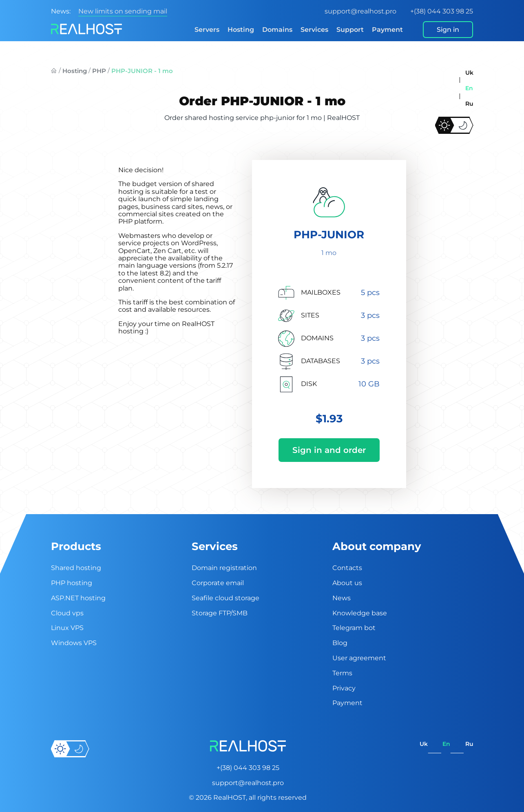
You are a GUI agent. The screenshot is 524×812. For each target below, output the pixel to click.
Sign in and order (329, 450)
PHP (99, 71)
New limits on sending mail (123, 11)
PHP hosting (72, 583)
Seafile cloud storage (226, 598)
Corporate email (218, 583)
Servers (207, 30)
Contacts (347, 568)
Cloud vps (67, 613)
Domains (277, 30)
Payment (387, 30)
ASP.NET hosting (78, 598)
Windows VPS (74, 643)
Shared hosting (76, 568)
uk (469, 73)
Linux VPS (67, 628)
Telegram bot (354, 628)
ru (469, 104)
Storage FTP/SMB (220, 613)
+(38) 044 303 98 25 (442, 11)
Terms (342, 673)
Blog (340, 643)
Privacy (344, 688)
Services (314, 30)
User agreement (359, 658)
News (342, 598)
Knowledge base (360, 613)
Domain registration (224, 568)
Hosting (241, 30)
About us (347, 583)
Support (350, 30)
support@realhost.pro (360, 11)
